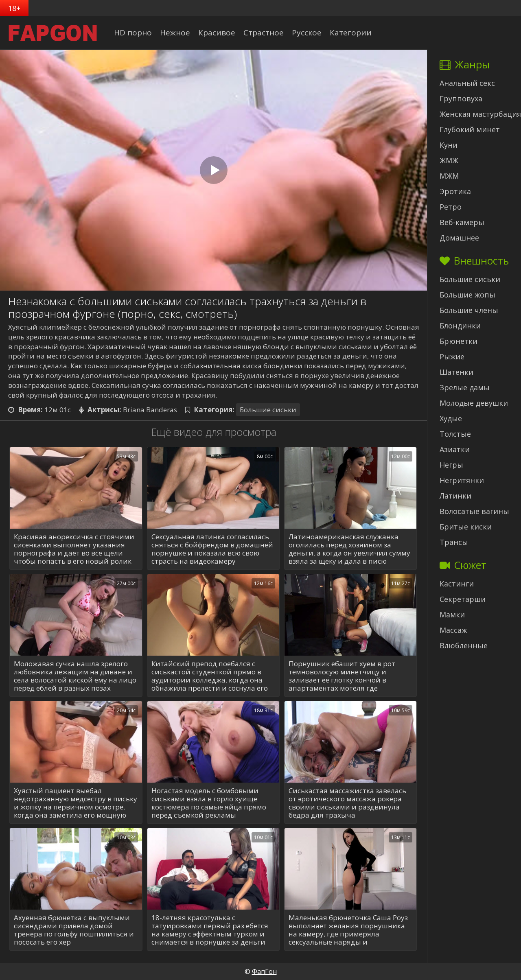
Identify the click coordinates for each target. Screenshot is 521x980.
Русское (307, 33)
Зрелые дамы (465, 387)
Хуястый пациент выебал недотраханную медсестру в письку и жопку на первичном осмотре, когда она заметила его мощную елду (76, 803)
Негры (451, 465)
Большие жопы (467, 295)
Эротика (455, 191)
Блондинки (460, 326)
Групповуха (461, 98)
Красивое (217, 33)
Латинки (455, 496)
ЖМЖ (449, 160)
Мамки (452, 615)
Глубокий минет (470, 129)
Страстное (264, 33)
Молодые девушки (474, 403)
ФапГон (264, 971)
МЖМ (449, 176)
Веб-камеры (462, 222)
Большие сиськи (268, 410)
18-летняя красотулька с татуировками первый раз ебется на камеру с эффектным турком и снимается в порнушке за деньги (210, 930)
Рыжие (452, 357)
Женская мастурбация (480, 114)
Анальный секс (467, 83)
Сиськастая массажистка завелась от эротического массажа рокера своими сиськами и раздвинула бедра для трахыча (347, 803)
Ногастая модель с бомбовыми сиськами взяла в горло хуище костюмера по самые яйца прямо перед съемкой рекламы (209, 803)
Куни (449, 145)
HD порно (133, 33)
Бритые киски (466, 527)
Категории (351, 33)
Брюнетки (459, 341)
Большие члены (469, 310)
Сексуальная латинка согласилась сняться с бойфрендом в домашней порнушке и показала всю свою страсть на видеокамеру (212, 549)
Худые (451, 418)
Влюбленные (464, 645)
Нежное (175, 33)
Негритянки (462, 480)
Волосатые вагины (474, 511)
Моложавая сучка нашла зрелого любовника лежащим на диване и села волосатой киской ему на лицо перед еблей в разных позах (75, 676)
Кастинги (457, 584)
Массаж (453, 630)
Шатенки (456, 372)
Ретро (451, 207)
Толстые (455, 434)
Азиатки (455, 449)
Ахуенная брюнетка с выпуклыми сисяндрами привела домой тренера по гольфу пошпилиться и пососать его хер (74, 930)
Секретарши (463, 599)
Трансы (454, 542)
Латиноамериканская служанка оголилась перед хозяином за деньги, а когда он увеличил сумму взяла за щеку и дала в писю (349, 549)
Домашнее (459, 238)
